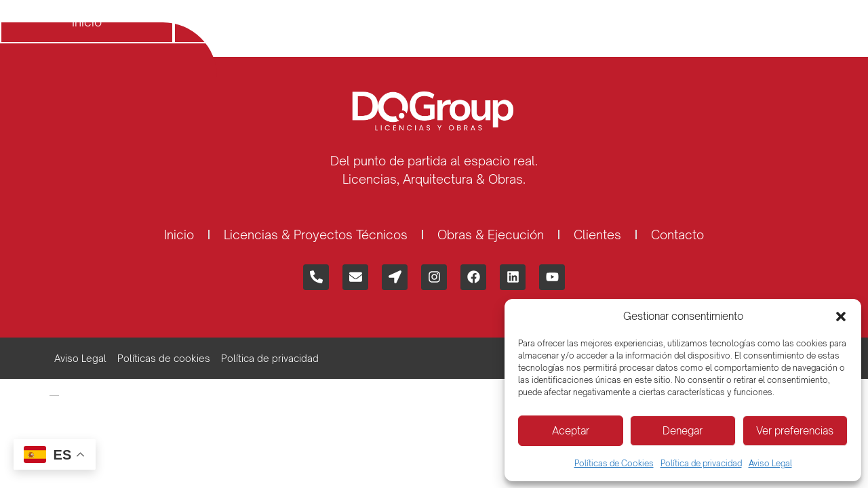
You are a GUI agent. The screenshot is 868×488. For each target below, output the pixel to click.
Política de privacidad (701, 463)
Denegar (683, 431)
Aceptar (571, 431)
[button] (841, 317)
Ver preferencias (795, 431)
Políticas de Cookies (614, 463)
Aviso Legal (770, 463)
